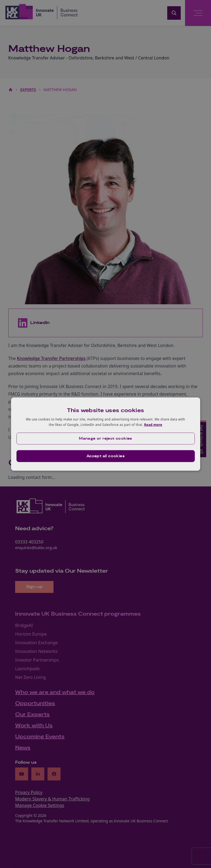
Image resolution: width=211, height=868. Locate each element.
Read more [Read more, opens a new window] (153, 425)
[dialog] (106, 434)
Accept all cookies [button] (105, 456)
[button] (106, 438)
